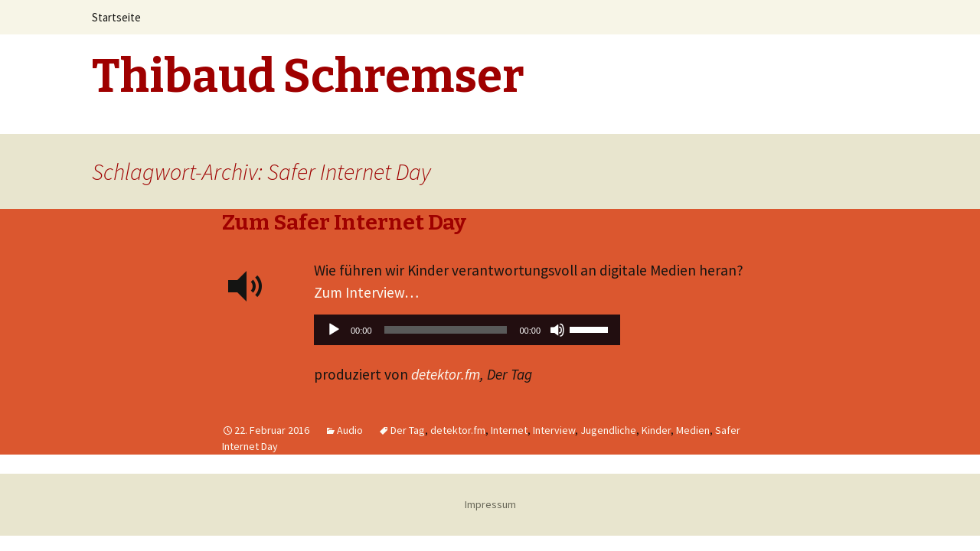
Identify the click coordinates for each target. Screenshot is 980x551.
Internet (509, 430)
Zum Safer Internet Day (344, 222)
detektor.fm (446, 374)
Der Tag (408, 430)
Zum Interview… (366, 292)
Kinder (656, 430)
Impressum (490, 504)
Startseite (116, 17)
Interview (554, 430)
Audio (350, 430)
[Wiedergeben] (334, 330)
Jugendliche (608, 430)
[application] (467, 334)
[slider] (446, 330)
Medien (693, 430)
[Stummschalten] (557, 330)
